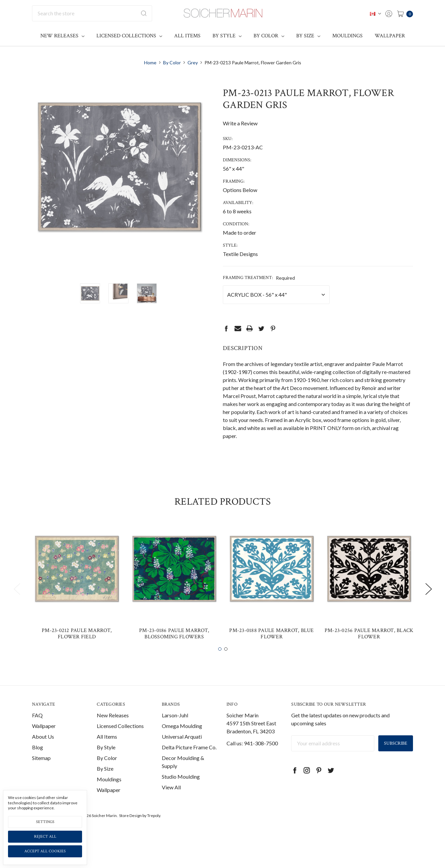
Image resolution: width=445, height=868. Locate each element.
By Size (308, 36)
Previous (17, 605)
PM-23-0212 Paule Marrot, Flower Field (77, 650)
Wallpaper (390, 36)
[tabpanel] (77, 601)
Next (428, 605)
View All (171, 804)
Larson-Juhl (175, 732)
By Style (227, 36)
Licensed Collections (129, 36)
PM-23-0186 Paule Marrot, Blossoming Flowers (174, 650)
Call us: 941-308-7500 (252, 760)
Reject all (45, 836)
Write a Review (240, 123)
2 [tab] (226, 666)
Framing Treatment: (259, 278)
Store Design (130, 832)
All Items (187, 36)
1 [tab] (220, 666)
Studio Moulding (181, 793)
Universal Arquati (182, 753)
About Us (43, 753)
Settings (45, 822)
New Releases (62, 36)
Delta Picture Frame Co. (189, 764)
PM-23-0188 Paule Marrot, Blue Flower (271, 650)
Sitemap (41, 774)
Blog (38, 764)
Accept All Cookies (45, 851)
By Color (269, 36)
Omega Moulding (182, 742)
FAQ (37, 732)
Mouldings (347, 36)
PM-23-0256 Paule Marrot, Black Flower (369, 650)
